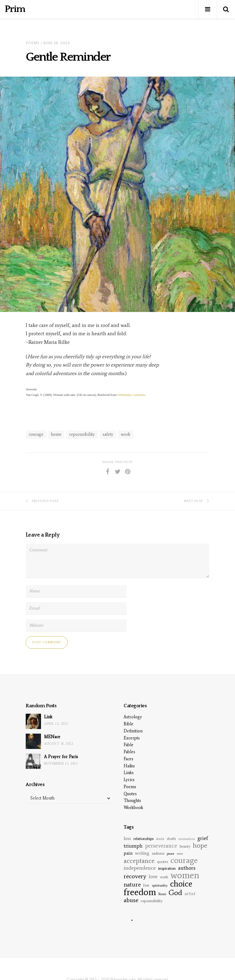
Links (129, 773)
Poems (33, 43)
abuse (131, 900)
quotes (162, 862)
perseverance (161, 846)
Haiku (129, 766)
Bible (129, 724)
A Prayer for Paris (61, 757)
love (153, 877)
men (180, 853)
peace (171, 854)
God (175, 893)
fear (146, 885)
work (126, 434)
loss (127, 838)
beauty (185, 846)
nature (132, 884)
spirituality (160, 885)
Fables (129, 752)
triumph (133, 846)
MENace (52, 737)
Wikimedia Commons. (131, 395)
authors (187, 868)
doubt (160, 839)
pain (128, 853)
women (185, 875)
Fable (129, 745)
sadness (158, 853)
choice (181, 884)
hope (200, 845)
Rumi (162, 894)
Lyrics (129, 780)
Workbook (133, 808)
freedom (140, 892)
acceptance (139, 861)
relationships (144, 839)
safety (108, 434)
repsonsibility (82, 434)
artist (190, 893)
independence (140, 868)
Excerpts (132, 738)
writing (142, 853)
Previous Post (42, 501)
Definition (133, 731)
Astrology (133, 717)
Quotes (130, 794)
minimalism (187, 839)
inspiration (167, 868)
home (56, 434)
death (171, 839)
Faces (129, 759)
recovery (135, 876)
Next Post (197, 501)
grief (203, 838)
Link (48, 717)
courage (36, 434)
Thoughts (132, 801)
